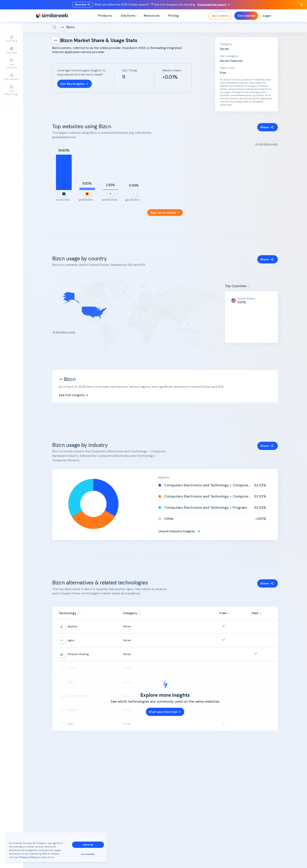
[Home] (52, 16)
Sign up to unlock (165, 213)
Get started (246, 16)
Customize (88, 854)
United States (246, 298)
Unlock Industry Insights (179, 531)
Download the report (214, 5)
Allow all (88, 845)
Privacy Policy (28, 857)
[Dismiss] (302, 5)
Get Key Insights (74, 84)
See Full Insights (74, 395)
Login (267, 16)
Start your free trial (165, 712)
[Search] (165, 27)
